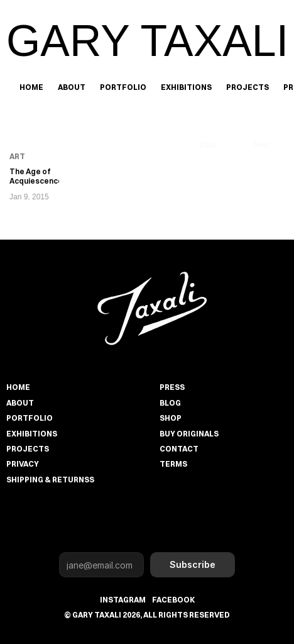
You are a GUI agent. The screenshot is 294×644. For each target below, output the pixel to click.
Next (262, 145)
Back (208, 145)
